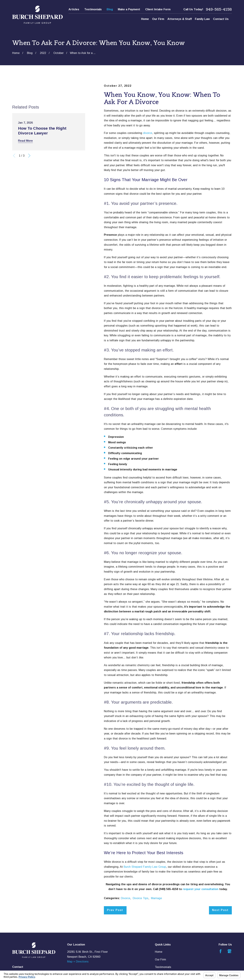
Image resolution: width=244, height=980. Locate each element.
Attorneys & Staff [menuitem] (180, 19)
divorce (148, 133)
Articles (74, 9)
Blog (110, 9)
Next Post (220, 910)
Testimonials (93, 9)
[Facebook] (221, 951)
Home (159, 952)
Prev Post (115, 910)
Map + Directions (78, 961)
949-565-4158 (219, 9)
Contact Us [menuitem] (221, 19)
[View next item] (29, 156)
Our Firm (160, 959)
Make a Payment (129, 9)
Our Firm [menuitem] (158, 19)
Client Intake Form (158, 9)
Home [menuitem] (145, 19)
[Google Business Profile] (229, 951)
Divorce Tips (141, 898)
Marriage (156, 898)
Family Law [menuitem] (202, 19)
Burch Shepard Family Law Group (145, 867)
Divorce (126, 898)
